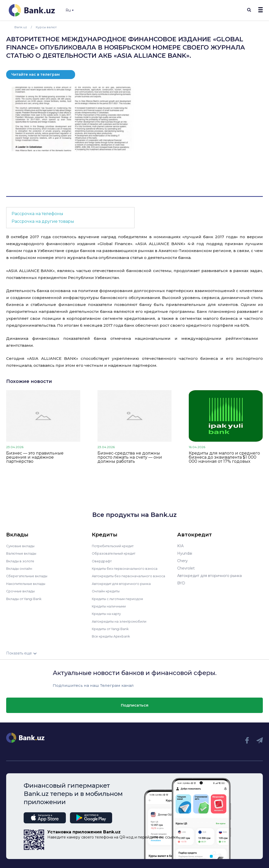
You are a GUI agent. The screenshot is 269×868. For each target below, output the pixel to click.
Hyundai (185, 553)
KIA (180, 546)
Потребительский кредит (116, 546)
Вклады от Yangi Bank (26, 598)
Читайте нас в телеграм (35, 74)
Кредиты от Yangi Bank (113, 628)
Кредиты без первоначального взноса (127, 568)
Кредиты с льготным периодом (121, 598)
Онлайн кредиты (107, 591)
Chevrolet (186, 568)
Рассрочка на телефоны (37, 214)
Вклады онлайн (20, 568)
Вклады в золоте (22, 561)
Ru (70, 10)
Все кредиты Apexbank (113, 635)
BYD (181, 583)
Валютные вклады (23, 553)
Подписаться (135, 704)
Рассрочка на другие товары (43, 221)
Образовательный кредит (116, 553)
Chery (182, 561)
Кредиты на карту (108, 613)
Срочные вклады (22, 591)
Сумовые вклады (22, 546)
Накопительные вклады (28, 583)
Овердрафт (102, 561)
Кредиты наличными (111, 605)
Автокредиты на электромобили (122, 620)
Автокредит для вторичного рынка (124, 583)
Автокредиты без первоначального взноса (131, 576)
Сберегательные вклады (29, 576)
